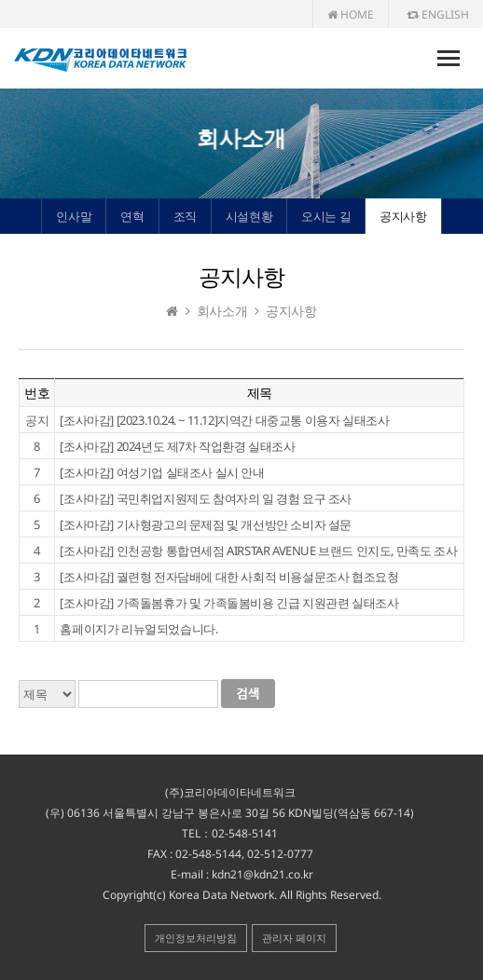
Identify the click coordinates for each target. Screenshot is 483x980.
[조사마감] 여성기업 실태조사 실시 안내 (162, 472)
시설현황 (249, 216)
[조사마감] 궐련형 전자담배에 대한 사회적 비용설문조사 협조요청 (229, 577)
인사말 (74, 216)
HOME (351, 14)
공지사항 (403, 216)
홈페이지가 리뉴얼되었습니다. (138, 629)
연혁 (132, 216)
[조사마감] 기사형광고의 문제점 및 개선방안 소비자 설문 (206, 524)
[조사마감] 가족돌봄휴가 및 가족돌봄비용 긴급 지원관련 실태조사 (229, 603)
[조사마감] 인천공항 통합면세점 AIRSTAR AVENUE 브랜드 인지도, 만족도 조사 (258, 551)
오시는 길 (326, 216)
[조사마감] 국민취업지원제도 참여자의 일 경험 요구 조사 (206, 498)
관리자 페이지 (294, 938)
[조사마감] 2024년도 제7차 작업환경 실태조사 (177, 446)
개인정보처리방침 (196, 938)
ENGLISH (438, 14)
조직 (185, 216)
